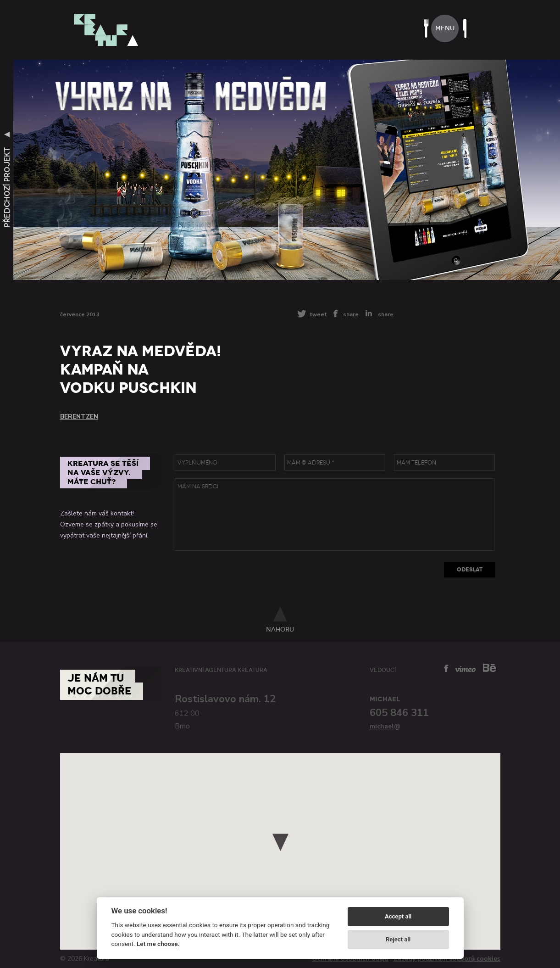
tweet (318, 314)
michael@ (385, 726)
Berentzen (79, 417)
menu (445, 28)
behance (489, 668)
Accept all (398, 916)
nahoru (280, 629)
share (351, 314)
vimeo (465, 669)
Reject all (398, 939)
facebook (446, 668)
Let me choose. (158, 944)
